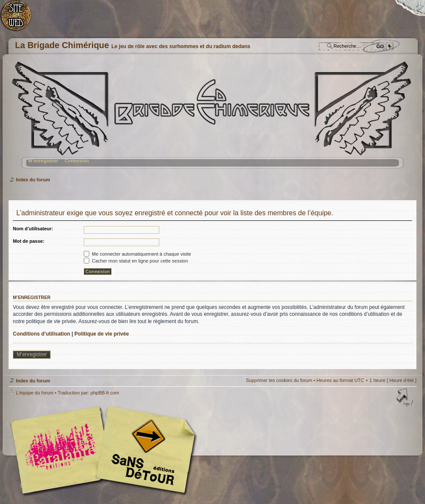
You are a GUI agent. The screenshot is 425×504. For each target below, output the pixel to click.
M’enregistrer (43, 161)
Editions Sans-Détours (144, 451)
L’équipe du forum (35, 393)
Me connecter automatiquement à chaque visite (137, 254)
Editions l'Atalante (105, 450)
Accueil (20, 20)
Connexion (77, 161)
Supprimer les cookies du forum (279, 380)
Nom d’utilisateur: (33, 229)
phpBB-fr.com (105, 393)
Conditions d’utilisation (41, 334)
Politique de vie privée (102, 334)
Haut (406, 398)
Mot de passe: (29, 241)
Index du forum (211, 118)
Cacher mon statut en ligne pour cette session (136, 261)
